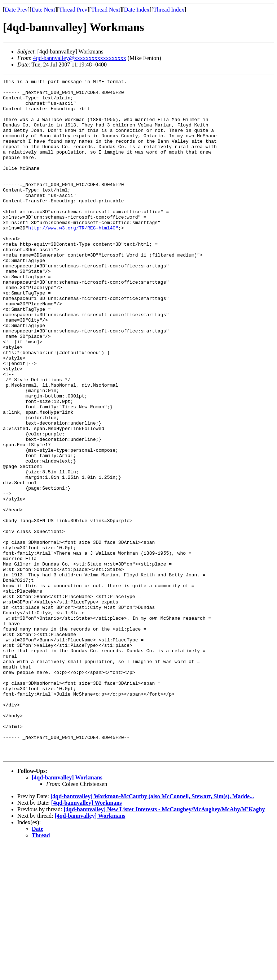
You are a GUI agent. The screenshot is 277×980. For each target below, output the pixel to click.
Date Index (137, 10)
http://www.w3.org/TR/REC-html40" (73, 258)
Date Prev (16, 10)
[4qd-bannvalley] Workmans (67, 913)
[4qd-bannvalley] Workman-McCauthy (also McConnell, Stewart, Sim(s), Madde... (152, 932)
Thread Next (106, 10)
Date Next (43, 10)
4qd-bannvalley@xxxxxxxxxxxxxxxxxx (79, 58)
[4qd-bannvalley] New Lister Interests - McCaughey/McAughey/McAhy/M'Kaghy (164, 945)
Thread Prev (73, 10)
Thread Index (169, 10)
